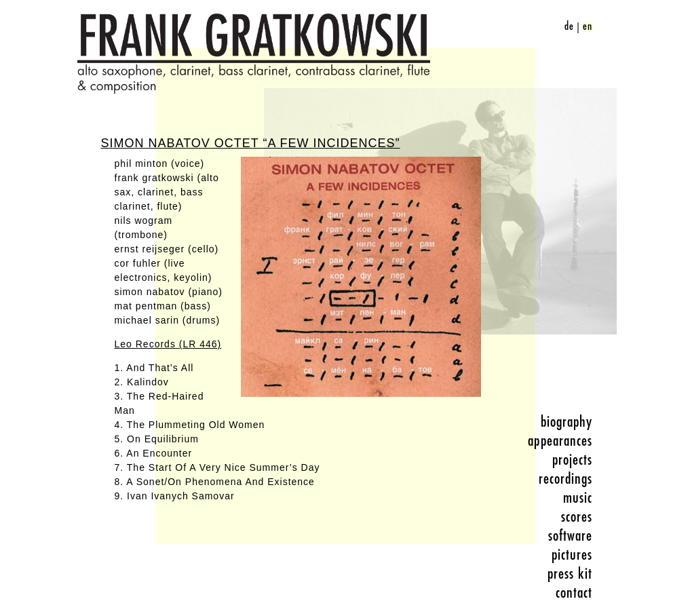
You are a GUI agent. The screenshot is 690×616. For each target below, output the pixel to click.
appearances (560, 441)
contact (574, 593)
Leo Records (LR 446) (168, 344)
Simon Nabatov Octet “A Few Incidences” (251, 143)
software (571, 536)
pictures (572, 555)
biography (567, 422)
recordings (566, 479)
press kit (570, 574)
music (578, 498)
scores (577, 517)
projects (573, 460)
